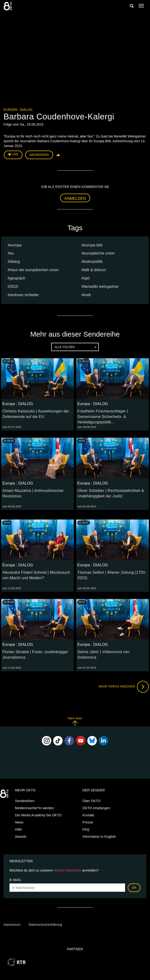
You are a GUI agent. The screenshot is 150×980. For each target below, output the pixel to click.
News (19, 822)
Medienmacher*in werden (34, 808)
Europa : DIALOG (18, 110)
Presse (88, 822)
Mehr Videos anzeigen (124, 687)
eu (12, 253)
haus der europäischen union (34, 270)
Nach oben (75, 722)
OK (134, 888)
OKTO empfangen (96, 808)
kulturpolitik (93, 262)
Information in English (99, 837)
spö (87, 278)
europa (16, 245)
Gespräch (18, 278)
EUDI (87, 295)
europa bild (93, 245)
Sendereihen (25, 801)
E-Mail (16, 880)
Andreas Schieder (24, 295)
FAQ (86, 829)
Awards (21, 837)
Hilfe (18, 829)
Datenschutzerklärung (45, 925)
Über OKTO (92, 801)
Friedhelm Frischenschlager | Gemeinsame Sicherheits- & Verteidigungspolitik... (103, 417)
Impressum (12, 925)
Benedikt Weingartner (101, 287)
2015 (14, 287)
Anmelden (75, 198)
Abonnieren (39, 155)
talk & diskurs (95, 270)
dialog (15, 262)
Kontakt (88, 815)
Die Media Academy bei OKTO (38, 815)
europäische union (99, 253)
